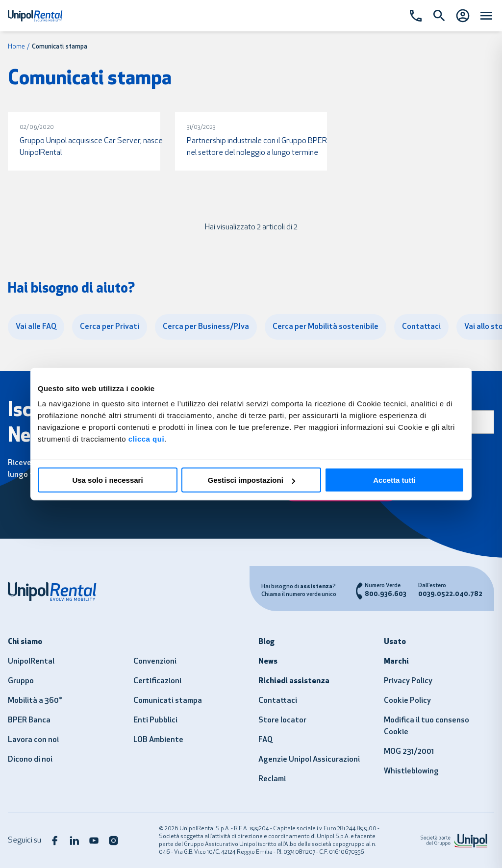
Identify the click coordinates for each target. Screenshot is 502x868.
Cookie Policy (407, 701)
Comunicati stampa (168, 701)
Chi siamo (25, 642)
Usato (395, 642)
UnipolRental (31, 662)
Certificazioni (157, 681)
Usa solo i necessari (107, 480)
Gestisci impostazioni (251, 480)
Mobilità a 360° (35, 701)
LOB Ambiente (158, 740)
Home (16, 47)
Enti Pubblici (155, 720)
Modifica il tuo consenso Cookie (427, 726)
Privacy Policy (408, 681)
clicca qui (146, 439)
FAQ (265, 740)
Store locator (282, 720)
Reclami (272, 779)
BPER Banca (29, 720)
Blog (266, 642)
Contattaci (278, 701)
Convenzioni (155, 662)
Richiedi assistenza (294, 681)
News (268, 662)
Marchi (396, 662)
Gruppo (21, 681)
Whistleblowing (411, 771)
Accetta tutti (394, 480)
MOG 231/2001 (409, 752)
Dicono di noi (30, 760)
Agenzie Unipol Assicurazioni (309, 760)
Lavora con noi (33, 740)
